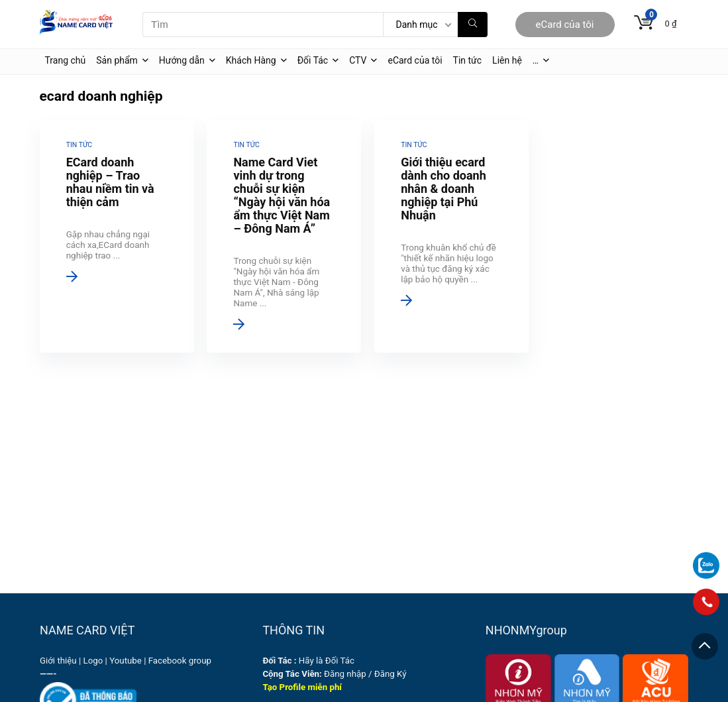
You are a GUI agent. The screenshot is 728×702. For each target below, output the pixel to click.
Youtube (126, 661)
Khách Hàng (251, 60)
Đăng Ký (390, 674)
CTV (358, 60)
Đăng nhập (345, 674)
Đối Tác (313, 60)
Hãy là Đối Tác (309, 661)
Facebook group (180, 661)
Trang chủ (66, 60)
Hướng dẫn (182, 60)
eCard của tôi (565, 25)
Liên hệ (507, 60)
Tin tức (468, 60)
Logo (93, 661)
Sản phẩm (117, 60)
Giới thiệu (58, 661)
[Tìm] (473, 25)
